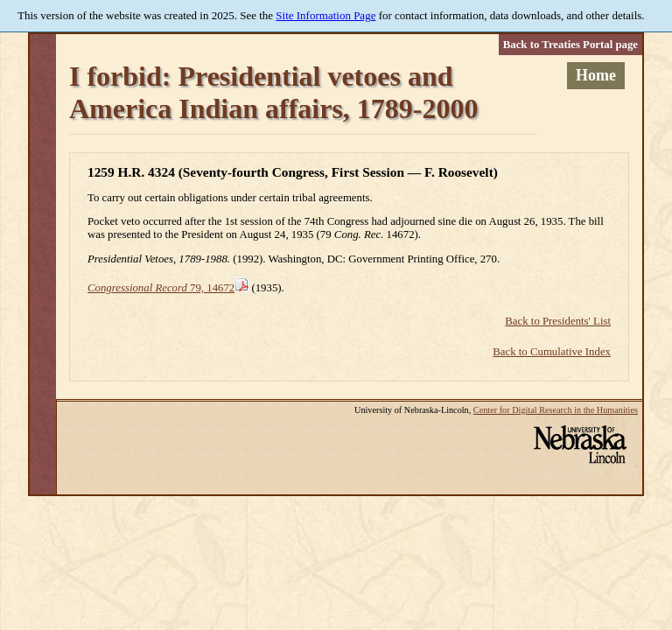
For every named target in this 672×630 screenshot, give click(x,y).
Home (596, 75)
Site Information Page (325, 15)
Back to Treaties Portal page (570, 45)
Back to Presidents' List (558, 321)
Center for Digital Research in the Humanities (556, 410)
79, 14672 (161, 288)
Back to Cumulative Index (552, 352)
